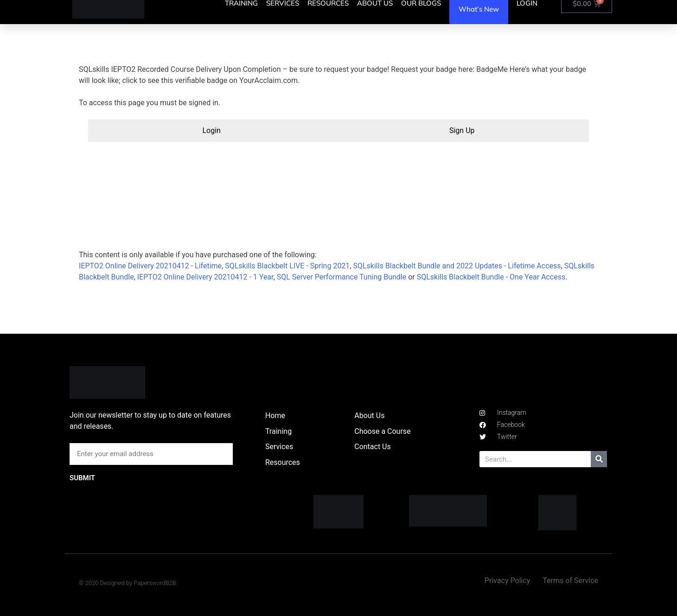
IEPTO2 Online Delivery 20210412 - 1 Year (205, 277)
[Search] (599, 459)
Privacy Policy (508, 581)
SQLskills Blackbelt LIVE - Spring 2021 (287, 266)
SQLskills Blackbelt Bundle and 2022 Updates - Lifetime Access (457, 266)
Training (278, 431)
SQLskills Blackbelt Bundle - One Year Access (491, 277)
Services (279, 447)
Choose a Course (382, 431)
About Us (369, 416)
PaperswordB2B (155, 583)
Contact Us (373, 447)
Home (275, 416)
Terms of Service (570, 581)
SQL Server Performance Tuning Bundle (342, 277)
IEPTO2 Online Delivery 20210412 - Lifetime (150, 266)
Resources (283, 462)
